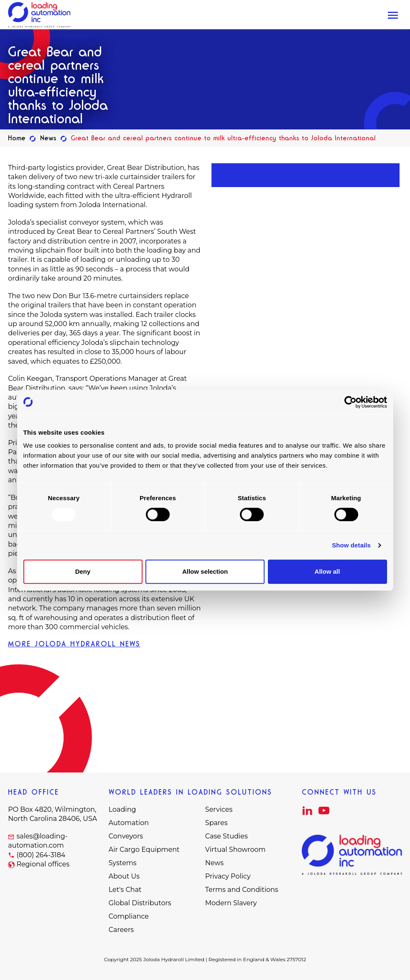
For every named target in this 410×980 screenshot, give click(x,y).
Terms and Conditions (242, 890)
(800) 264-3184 (41, 855)
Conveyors (126, 836)
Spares (216, 823)
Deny (83, 571)
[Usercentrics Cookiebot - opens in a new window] (350, 402)
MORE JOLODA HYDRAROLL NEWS (74, 644)
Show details (351, 545)
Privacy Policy (228, 876)
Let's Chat (125, 890)
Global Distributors (140, 903)
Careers (121, 930)
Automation (129, 823)
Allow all (327, 571)
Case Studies (227, 836)
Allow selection (205, 571)
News (214, 863)
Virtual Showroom (236, 850)
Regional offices (43, 864)
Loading (122, 809)
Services (219, 809)
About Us (124, 876)
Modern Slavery (231, 903)
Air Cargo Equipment (144, 850)
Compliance (129, 916)
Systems (123, 863)
